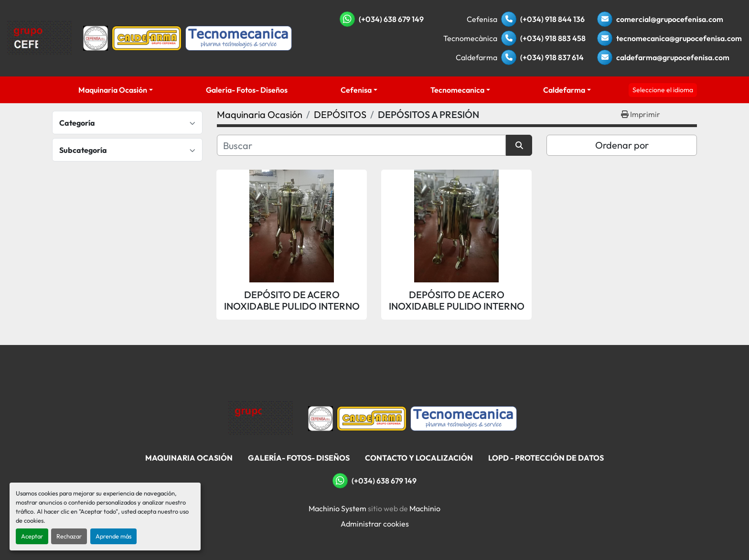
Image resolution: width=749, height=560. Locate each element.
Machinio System (337, 508)
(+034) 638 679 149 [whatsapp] (391, 19)
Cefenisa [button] (356, 90)
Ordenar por (622, 145)
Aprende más (113, 536)
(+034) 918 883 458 (553, 38)
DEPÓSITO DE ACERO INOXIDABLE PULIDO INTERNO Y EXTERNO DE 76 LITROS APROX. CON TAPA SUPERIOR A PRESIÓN (292, 301)
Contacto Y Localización (419, 458)
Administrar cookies (375, 524)
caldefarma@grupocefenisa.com (673, 57)
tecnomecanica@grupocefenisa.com (679, 38)
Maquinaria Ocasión (113, 90)
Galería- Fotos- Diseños (247, 90)
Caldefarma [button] (564, 90)
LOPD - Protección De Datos (546, 458)
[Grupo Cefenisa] (261, 418)
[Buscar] (361, 145)
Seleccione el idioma (663, 90)
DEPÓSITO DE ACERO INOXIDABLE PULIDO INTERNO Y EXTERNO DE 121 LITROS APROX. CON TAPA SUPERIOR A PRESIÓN (457, 301)
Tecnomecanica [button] (457, 90)
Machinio (425, 508)
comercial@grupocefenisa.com (670, 19)
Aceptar (32, 536)
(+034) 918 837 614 (552, 57)
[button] (116, 90)
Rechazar (69, 536)
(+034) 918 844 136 (552, 19)
